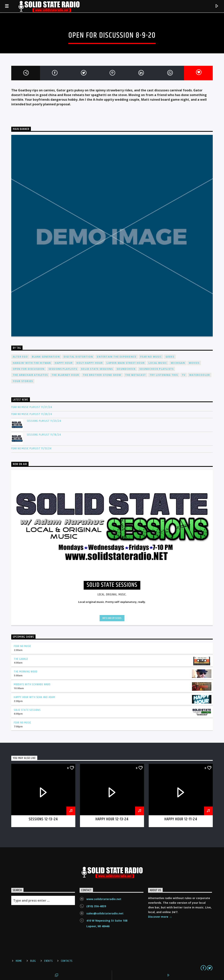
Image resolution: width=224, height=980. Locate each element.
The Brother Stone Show (102, 375)
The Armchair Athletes (30, 375)
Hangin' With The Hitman (32, 363)
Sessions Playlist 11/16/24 (44, 435)
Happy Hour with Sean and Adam (34, 697)
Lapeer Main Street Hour (126, 363)
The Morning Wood (26, 672)
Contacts (67, 961)
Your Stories (23, 381)
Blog (33, 961)
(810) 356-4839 (96, 906)
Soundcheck (126, 369)
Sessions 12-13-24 (43, 819)
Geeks (170, 357)
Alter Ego (20, 357)
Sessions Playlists (63, 369)
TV (184, 375)
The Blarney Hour (65, 375)
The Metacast (135, 375)
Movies (194, 363)
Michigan (178, 363)
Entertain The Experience (117, 357)
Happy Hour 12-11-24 (181, 819)
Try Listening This (164, 375)
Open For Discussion (29, 369)
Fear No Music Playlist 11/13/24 (31, 448)
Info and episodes (112, 618)
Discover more (160, 917)
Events (48, 961)
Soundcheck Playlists (156, 369)
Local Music (158, 363)
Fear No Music (151, 357)
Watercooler (200, 375)
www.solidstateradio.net (104, 899)
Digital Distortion (78, 357)
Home (19, 961)
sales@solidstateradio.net (105, 913)
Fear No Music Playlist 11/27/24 (32, 407)
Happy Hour (64, 363)
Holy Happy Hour (90, 363)
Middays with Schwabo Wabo (32, 684)
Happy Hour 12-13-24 (112, 819)
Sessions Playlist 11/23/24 (44, 421)
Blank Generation (46, 357)
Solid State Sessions (97, 369)
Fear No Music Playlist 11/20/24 (32, 414)
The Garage (21, 659)
